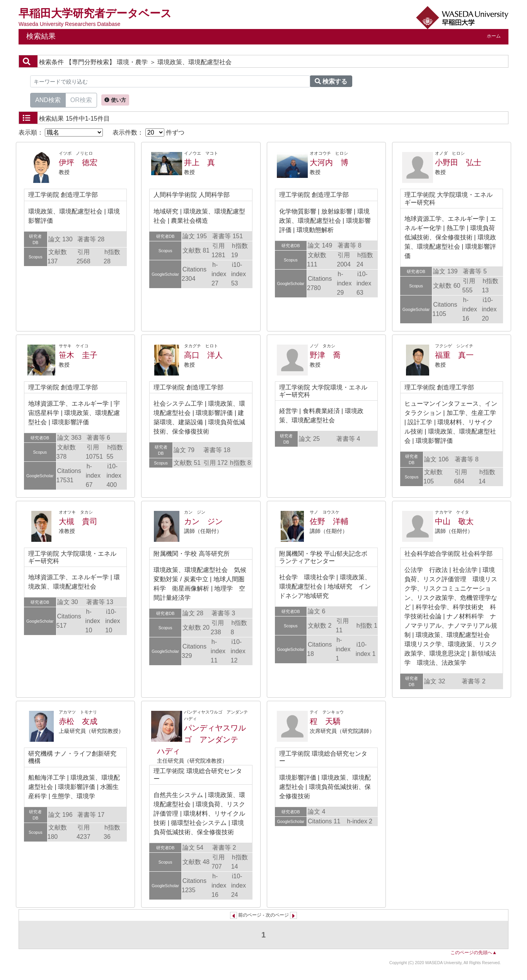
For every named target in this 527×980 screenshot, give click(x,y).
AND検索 (48, 99)
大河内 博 (329, 162)
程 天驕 (325, 721)
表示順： (61, 132)
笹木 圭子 (78, 355)
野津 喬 (325, 355)
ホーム (494, 36)
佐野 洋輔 (329, 521)
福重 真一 (454, 355)
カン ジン (203, 521)
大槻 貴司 (78, 521)
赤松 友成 (78, 721)
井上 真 (200, 162)
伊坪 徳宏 (78, 162)
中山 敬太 (454, 521)
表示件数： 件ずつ (148, 132)
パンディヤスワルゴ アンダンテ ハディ (201, 739)
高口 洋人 (203, 355)
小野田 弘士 (458, 162)
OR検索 (81, 99)
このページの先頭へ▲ (474, 953)
